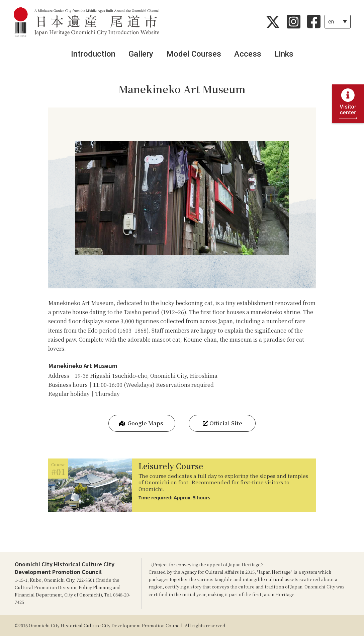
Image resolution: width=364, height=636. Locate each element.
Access (248, 54)
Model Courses (194, 54)
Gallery (141, 54)
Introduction (93, 54)
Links (284, 54)
